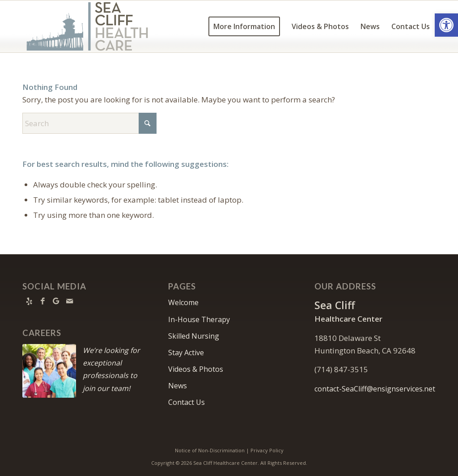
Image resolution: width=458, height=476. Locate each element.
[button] (446, 25)
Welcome (183, 302)
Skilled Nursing (194, 336)
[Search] (89, 123)
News (178, 386)
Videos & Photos (196, 369)
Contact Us (187, 402)
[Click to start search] (148, 123)
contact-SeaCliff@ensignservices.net (375, 389)
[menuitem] (244, 26)
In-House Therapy (199, 319)
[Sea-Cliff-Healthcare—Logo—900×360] (87, 26)
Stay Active (186, 353)
